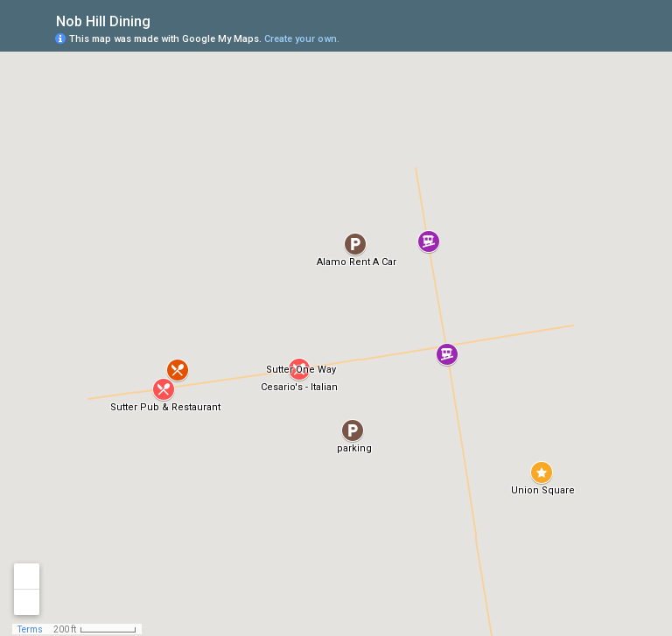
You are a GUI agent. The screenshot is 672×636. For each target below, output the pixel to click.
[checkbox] (164, 20)
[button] (299, 369)
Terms (30, 629)
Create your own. (302, 39)
